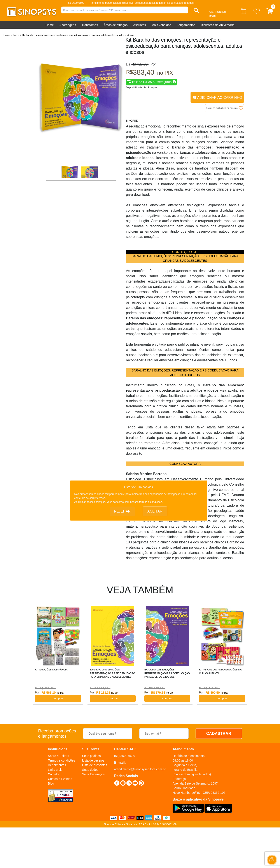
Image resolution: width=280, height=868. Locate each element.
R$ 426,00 (140, 64)
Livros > (17, 35)
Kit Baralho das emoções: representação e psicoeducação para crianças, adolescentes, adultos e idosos (78, 35)
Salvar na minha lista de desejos (222, 108)
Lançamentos (186, 25)
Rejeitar (122, 511)
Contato (53, 774)
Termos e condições (62, 760)
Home (50, 25)
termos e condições (150, 502)
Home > (8, 35)
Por (152, 64)
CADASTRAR (219, 734)
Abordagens (68, 25)
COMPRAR (58, 698)
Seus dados (90, 770)
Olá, (212, 12)
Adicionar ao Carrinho (217, 98)
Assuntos (140, 25)
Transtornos (90, 25)
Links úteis (55, 770)
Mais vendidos (161, 25)
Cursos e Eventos (60, 779)
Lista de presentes (94, 765)
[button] (197, 11)
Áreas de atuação (115, 25)
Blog (51, 783)
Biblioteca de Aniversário (218, 25)
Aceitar (155, 511)
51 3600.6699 (76, 3)
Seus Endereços (93, 774)
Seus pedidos (91, 756)
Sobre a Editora (59, 756)
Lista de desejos (93, 760)
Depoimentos (57, 765)
